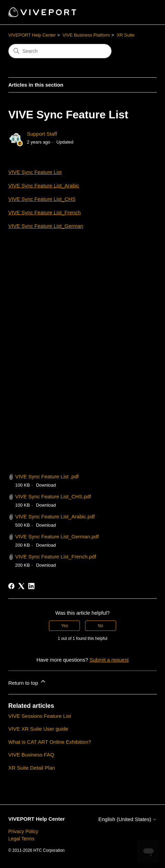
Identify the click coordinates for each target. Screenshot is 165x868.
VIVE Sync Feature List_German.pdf (57, 537)
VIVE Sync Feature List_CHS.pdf (53, 496)
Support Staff (42, 134)
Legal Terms (21, 839)
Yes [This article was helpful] (65, 626)
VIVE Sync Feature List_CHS (42, 199)
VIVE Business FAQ (31, 755)
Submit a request (109, 660)
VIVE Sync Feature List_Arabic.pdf (55, 516)
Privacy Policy (23, 831)
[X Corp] (21, 586)
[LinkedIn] (31, 586)
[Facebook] (11, 586)
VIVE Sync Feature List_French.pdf (56, 557)
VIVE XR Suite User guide (38, 729)
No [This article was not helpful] (100, 626)
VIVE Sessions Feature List (40, 716)
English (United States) (127, 819)
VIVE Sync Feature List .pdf (47, 476)
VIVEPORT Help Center (32, 35)
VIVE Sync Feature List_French (44, 212)
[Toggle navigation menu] (145, 12)
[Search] (60, 51)
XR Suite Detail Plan (32, 768)
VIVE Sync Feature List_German (46, 226)
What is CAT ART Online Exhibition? (50, 742)
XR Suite (126, 35)
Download (46, 485)
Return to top (27, 682)
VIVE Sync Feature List (35, 172)
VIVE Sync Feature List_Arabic (44, 186)
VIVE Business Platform (86, 35)
